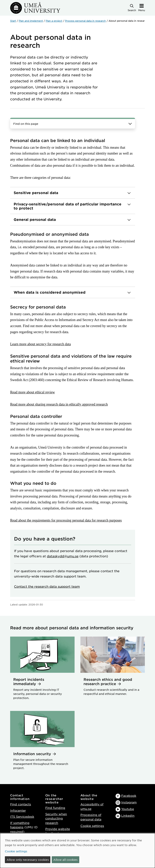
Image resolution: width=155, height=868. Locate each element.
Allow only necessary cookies (28, 860)
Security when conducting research (56, 818)
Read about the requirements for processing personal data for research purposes (66, 520)
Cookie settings (92, 826)
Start (13, 21)
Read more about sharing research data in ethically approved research (59, 404)
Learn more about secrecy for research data (41, 344)
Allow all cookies (65, 860)
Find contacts (21, 804)
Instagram (129, 802)
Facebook (129, 796)
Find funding (55, 808)
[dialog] (77, 851)
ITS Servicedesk (22, 816)
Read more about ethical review (33, 392)
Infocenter (18, 810)
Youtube (128, 809)
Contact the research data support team (47, 586)
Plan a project (54, 21)
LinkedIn (128, 815)
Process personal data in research (85, 21)
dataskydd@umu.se (63, 556)
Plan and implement (31, 21)
